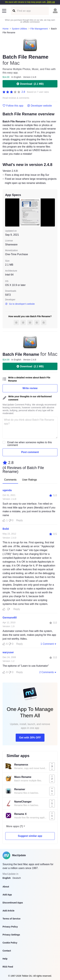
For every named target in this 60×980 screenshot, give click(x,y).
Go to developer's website (20, 304)
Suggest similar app (30, 836)
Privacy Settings (11, 935)
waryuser (8, 652)
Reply (20, 520)
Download (30, 84)
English (7, 878)
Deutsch (17, 878)
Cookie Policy (10, 943)
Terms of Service (12, 919)
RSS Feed (8, 967)
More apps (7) (15, 826)
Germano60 (10, 618)
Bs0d (6, 529)
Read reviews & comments (16, 98)
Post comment (30, 452)
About (6, 887)
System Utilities (20, 29)
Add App (7, 895)
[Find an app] (14, 11)
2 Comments (48, 672)
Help (5, 959)
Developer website (40, 106)
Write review (30, 388)
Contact (7, 951)
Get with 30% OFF (30, 738)
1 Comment (49, 644)
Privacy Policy (10, 927)
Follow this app (13, 106)
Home (6, 29)
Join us (51, 2)
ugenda (7, 490)
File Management (39, 29)
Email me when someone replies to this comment (30, 444)
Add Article (8, 911)
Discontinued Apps (13, 903)
